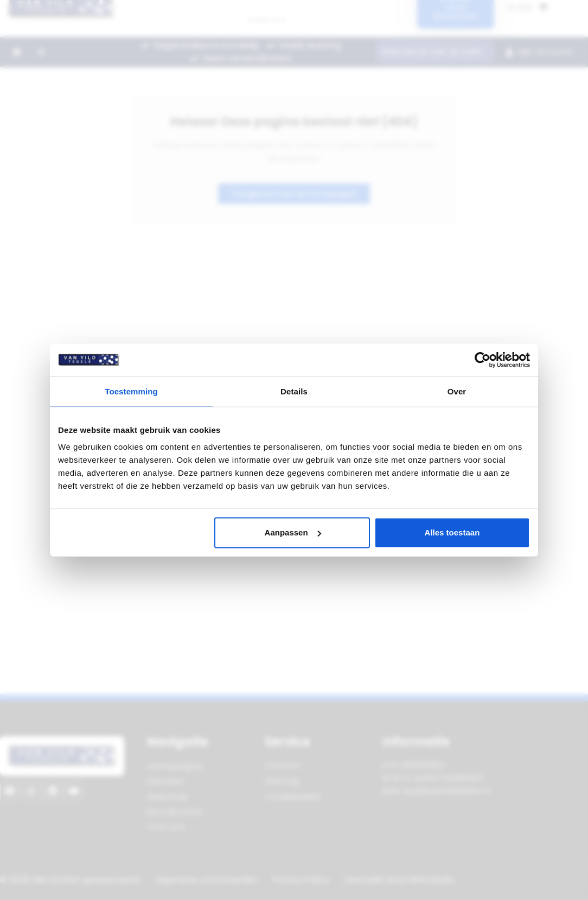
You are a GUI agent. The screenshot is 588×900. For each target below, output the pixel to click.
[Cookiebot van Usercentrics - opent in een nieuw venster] (482, 360)
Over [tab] (457, 391)
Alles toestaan (452, 532)
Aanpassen (293, 532)
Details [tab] (294, 391)
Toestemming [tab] (131, 391)
